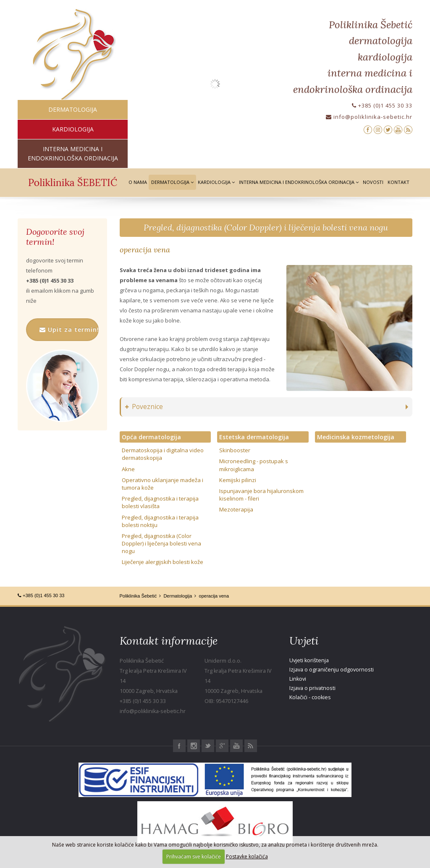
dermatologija (73, 109)
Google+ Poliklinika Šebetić (222, 746)
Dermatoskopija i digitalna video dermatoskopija (163, 454)
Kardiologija (216, 182)
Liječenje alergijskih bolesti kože (163, 562)
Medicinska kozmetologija (356, 437)
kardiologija (73, 129)
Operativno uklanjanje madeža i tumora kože (163, 484)
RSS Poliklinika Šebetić (251, 746)
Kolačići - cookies (310, 697)
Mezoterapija (236, 509)
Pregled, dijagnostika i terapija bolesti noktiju (160, 521)
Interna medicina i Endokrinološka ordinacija (299, 182)
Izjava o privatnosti (312, 688)
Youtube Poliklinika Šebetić (236, 746)
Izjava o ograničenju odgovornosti (332, 670)
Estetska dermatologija (254, 437)
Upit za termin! (69, 329)
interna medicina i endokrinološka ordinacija (73, 153)
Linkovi (298, 679)
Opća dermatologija (151, 437)
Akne (128, 469)
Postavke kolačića (247, 856)
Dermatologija (172, 182)
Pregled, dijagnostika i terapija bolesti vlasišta (160, 502)
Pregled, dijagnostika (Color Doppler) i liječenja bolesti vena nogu (266, 227)
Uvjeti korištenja (309, 660)
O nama (138, 182)
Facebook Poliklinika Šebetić (179, 746)
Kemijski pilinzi (238, 480)
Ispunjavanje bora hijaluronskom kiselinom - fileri (261, 495)
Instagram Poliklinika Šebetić (194, 746)
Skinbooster (235, 450)
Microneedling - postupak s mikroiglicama (254, 465)
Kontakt (399, 182)
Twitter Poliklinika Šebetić (208, 746)
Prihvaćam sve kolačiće (194, 856)
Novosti (373, 182)
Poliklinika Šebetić (138, 596)
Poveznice (144, 407)
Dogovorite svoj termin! (55, 237)
